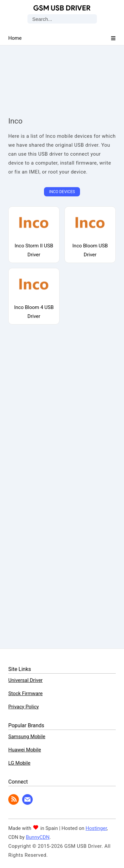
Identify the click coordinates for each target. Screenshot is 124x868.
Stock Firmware (25, 693)
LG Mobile (19, 763)
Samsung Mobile (27, 737)
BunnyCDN (38, 837)
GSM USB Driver (62, 8)
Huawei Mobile (25, 750)
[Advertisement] (62, 75)
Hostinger (96, 828)
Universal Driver (25, 680)
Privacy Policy (23, 707)
